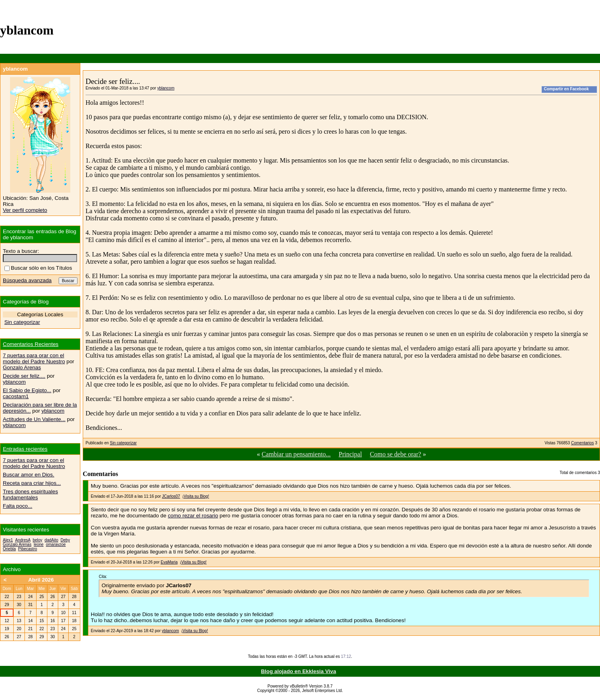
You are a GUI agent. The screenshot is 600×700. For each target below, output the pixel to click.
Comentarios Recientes (31, 344)
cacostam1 (16, 396)
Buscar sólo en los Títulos (38, 268)
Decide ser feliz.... (24, 376)
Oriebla (9, 549)
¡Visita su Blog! (196, 496)
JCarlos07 (171, 496)
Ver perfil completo (25, 210)
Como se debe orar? (396, 454)
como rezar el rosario (193, 516)
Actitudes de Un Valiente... (34, 419)
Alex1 (8, 540)
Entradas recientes (25, 449)
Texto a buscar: (21, 251)
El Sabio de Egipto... (27, 390)
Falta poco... (17, 506)
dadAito (51, 540)
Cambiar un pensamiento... (296, 454)
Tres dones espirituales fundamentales (30, 494)
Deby (65, 540)
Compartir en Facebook (566, 89)
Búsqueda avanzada (27, 280)
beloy (37, 540)
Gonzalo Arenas (22, 367)
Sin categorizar (123, 443)
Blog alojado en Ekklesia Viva (299, 671)
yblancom (166, 88)
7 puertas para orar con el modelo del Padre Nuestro (34, 358)
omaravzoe (56, 544)
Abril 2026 (41, 580)
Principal (350, 454)
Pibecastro (28, 549)
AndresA (23, 540)
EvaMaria (169, 562)
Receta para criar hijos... (32, 483)
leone (39, 544)
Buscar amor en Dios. (29, 475)
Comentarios (583, 443)
